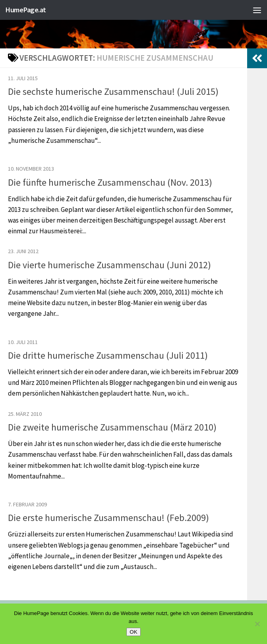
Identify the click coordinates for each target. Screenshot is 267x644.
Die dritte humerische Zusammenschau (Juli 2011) (108, 355)
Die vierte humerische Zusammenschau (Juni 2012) (109, 265)
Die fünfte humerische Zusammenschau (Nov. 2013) (110, 182)
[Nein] (257, 624)
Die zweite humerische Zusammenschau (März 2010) (112, 427)
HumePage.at (27, 10)
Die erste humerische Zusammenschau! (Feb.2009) (108, 518)
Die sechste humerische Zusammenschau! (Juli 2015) (113, 91)
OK (133, 632)
